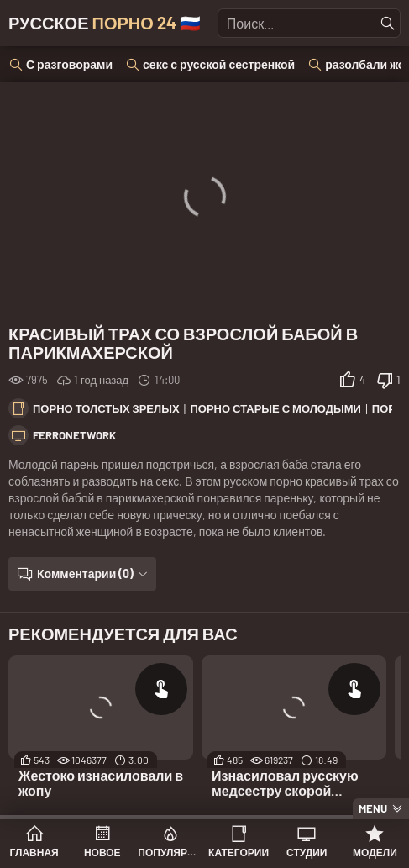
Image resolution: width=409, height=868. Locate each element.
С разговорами (69, 64)
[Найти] (388, 24)
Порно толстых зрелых (106, 408)
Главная (34, 852)
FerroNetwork (74, 435)
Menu (373, 808)
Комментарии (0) (85, 573)
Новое (102, 852)
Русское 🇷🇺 (105, 23)
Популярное (170, 852)
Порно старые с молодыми (275, 408)
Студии (307, 852)
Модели (375, 852)
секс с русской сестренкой (219, 64)
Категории (239, 852)
